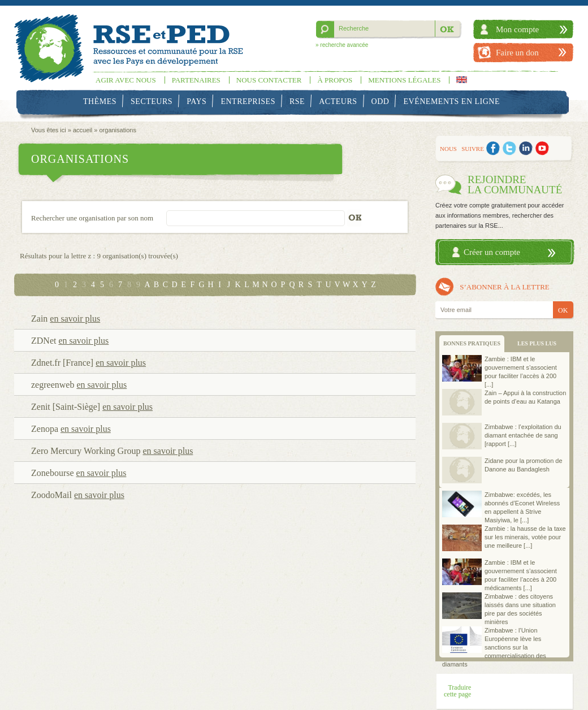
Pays (196, 101)
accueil (83, 130)
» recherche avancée (342, 45)
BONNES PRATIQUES (472, 343)
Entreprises (248, 101)
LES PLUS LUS (537, 343)
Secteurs (152, 101)
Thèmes (100, 101)
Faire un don (517, 53)
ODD (381, 101)
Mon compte (517, 29)
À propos (335, 80)
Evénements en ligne (452, 101)
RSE (297, 101)
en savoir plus (75, 319)
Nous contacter (269, 80)
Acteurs (338, 101)
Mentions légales (404, 80)
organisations (117, 130)
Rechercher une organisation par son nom (92, 218)
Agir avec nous (126, 80)
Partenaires (196, 80)
